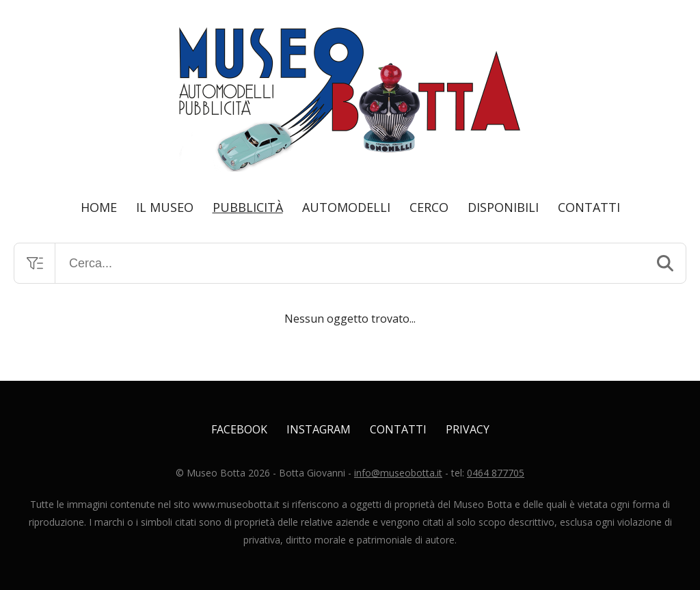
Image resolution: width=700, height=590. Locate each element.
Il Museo (165, 207)
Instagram (319, 429)
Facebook (239, 429)
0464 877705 (496, 473)
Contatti (589, 207)
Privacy (468, 429)
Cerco (429, 207)
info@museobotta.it (398, 473)
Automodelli (346, 207)
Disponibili (503, 207)
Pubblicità (248, 207)
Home (99, 207)
